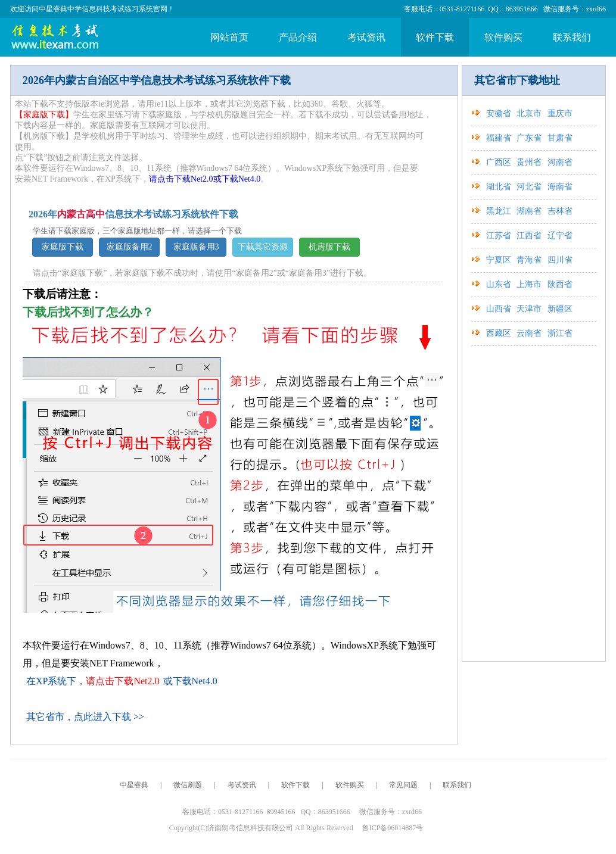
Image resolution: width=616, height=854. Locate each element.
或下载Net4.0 (237, 179)
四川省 (560, 260)
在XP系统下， (93, 681)
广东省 (530, 138)
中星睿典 (134, 785)
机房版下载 (329, 247)
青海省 (530, 260)
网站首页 (229, 37)
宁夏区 (500, 260)
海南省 (560, 187)
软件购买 (503, 37)
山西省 (500, 309)
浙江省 (560, 333)
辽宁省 (560, 236)
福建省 (500, 138)
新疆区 (560, 309)
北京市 (530, 113)
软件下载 (435, 37)
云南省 (530, 333)
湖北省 (500, 187)
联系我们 (572, 37)
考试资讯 (366, 37)
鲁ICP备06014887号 (393, 828)
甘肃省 (560, 138)
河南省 (560, 162)
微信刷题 (188, 785)
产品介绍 (298, 37)
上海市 (530, 284)
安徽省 (500, 113)
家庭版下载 (63, 247)
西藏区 (500, 333)
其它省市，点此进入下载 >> (85, 717)
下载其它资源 (263, 247)
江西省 (530, 236)
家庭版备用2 (130, 247)
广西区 (500, 162)
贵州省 (530, 162)
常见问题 (403, 785)
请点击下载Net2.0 (181, 179)
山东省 (500, 284)
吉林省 (560, 211)
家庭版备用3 (196, 247)
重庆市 (560, 113)
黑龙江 (500, 211)
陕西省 (560, 284)
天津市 (530, 309)
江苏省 (500, 236)
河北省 (530, 187)
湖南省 (530, 211)
